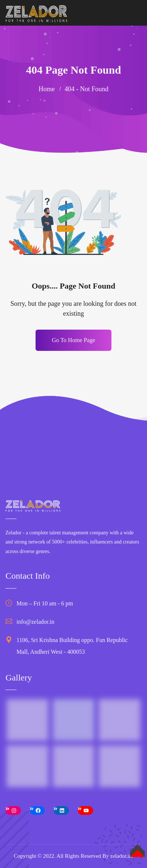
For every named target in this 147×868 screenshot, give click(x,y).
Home (47, 89)
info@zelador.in (35, 622)
